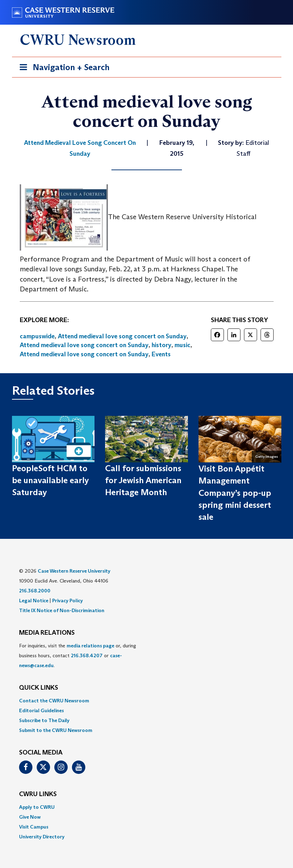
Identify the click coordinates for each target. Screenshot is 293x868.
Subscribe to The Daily (44, 720)
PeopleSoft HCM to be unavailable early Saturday (50, 480)
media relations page (90, 646)
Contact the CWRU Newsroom (54, 701)
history (161, 345)
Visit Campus (34, 827)
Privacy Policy (68, 601)
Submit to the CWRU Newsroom (56, 730)
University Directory (42, 837)
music (182, 345)
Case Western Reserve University (74, 571)
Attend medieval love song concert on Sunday (122, 336)
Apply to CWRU (37, 807)
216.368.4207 (87, 655)
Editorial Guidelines (41, 710)
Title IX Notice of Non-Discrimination (62, 610)
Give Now (30, 817)
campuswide (37, 336)
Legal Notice (34, 601)
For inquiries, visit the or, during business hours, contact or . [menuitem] (78, 655)
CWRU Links (38, 794)
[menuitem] (147, 701)
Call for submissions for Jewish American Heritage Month (143, 480)
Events (161, 354)
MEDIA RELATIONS (47, 633)
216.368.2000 (35, 591)
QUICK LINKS (39, 688)
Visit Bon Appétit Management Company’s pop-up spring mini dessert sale (235, 493)
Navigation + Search (62, 69)
